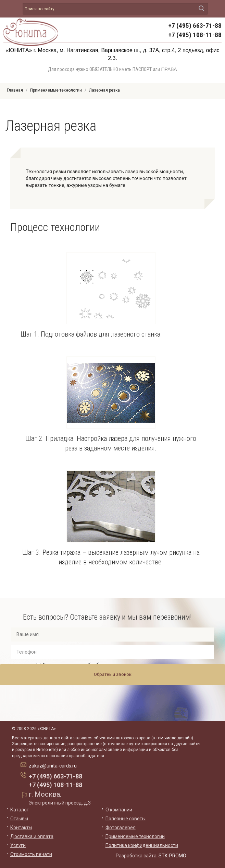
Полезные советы (126, 819)
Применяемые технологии (135, 836)
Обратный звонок (113, 674)
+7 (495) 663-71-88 (195, 26)
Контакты (21, 828)
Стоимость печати (31, 854)
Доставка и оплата (32, 836)
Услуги (18, 845)
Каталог (20, 810)
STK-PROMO (172, 856)
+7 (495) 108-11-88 (195, 35)
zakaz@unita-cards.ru (53, 766)
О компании (119, 810)
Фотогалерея (121, 828)
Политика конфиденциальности (142, 845)
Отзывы (19, 819)
